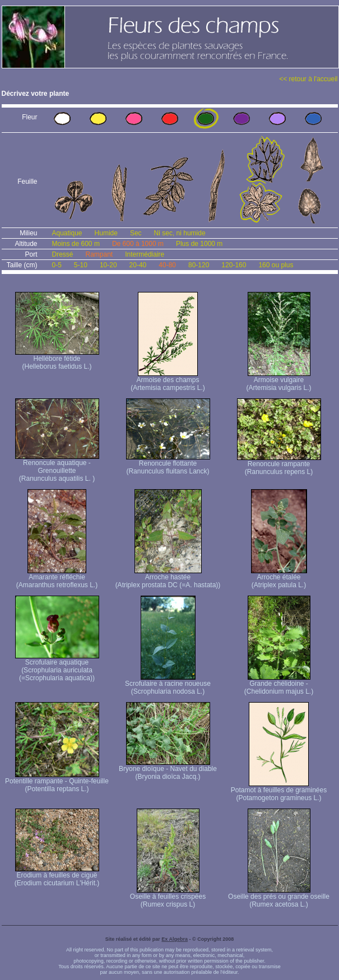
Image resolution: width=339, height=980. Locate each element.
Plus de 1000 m (199, 244)
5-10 (81, 265)
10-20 (108, 265)
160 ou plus (276, 265)
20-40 (138, 265)
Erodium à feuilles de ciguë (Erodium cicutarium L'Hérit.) (57, 876)
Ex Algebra (175, 939)
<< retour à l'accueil (308, 79)
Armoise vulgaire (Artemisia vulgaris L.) (278, 381)
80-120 (199, 265)
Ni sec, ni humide (180, 233)
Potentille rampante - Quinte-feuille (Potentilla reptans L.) (57, 782)
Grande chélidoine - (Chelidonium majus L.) (279, 684)
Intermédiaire (145, 254)
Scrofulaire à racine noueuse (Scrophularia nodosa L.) (168, 684)
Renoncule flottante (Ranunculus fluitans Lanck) (168, 464)
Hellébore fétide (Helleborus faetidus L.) (57, 359)
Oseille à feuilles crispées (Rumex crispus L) (168, 897)
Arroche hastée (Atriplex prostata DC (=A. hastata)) (168, 578)
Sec (136, 233)
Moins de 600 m (76, 244)
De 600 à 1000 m (138, 244)
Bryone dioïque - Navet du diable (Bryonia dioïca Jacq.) (168, 770)
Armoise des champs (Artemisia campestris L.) (168, 381)
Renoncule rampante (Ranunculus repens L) (279, 465)
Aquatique (67, 233)
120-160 (234, 265)
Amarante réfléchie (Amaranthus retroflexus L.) (57, 578)
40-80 (167, 265)
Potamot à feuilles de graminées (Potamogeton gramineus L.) (279, 791)
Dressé (63, 254)
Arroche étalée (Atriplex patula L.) (279, 578)
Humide (106, 233)
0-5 (57, 265)
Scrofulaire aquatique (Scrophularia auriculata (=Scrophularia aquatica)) (57, 667)
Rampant (99, 254)
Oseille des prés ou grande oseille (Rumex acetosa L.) (279, 897)
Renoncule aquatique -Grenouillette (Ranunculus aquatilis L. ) (57, 468)
